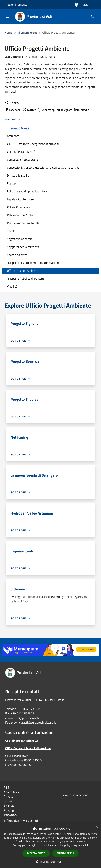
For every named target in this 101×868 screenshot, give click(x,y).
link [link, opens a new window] (87, 845)
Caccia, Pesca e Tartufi (21, 152)
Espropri (12, 183)
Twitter (29, 110)
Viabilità (12, 286)
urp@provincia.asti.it (28, 718)
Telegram (64, 110)
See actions (12, 119)
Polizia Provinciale (18, 207)
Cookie (8, 801)
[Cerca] (93, 17)
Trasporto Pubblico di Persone (26, 279)
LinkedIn (81, 110)
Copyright (10, 810)
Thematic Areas (28, 32)
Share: (12, 103)
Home (8, 32)
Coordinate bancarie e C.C (22, 741)
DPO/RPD (10, 815)
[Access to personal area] (77, 5)
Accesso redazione (77, 795)
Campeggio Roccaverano (22, 160)
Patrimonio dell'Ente (20, 215)
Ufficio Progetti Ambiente (23, 271)
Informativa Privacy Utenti (21, 821)
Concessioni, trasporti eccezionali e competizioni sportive (43, 167)
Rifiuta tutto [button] (66, 853)
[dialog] (50, 845)
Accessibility (12, 792)
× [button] (97, 827)
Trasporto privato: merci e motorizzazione (33, 263)
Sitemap (9, 806)
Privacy (8, 796)
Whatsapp (46, 110)
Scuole (11, 231)
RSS (6, 787)
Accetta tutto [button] (36, 853)
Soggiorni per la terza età (23, 247)
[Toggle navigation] (8, 16)
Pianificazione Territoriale (23, 223)
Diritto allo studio (18, 175)
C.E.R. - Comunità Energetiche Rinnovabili (34, 144)
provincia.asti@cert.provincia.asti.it (34, 722)
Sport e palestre (17, 255)
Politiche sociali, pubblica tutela (27, 191)
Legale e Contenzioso (20, 199)
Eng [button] (87, 5)
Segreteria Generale (20, 239)
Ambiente (13, 136)
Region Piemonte (17, 5)
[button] (50, 862)
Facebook (13, 110)
